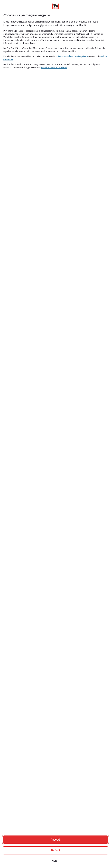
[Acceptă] (55, 840)
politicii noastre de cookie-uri (54, 68)
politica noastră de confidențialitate (72, 56)
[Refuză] (55, 850)
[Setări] (55, 861)
